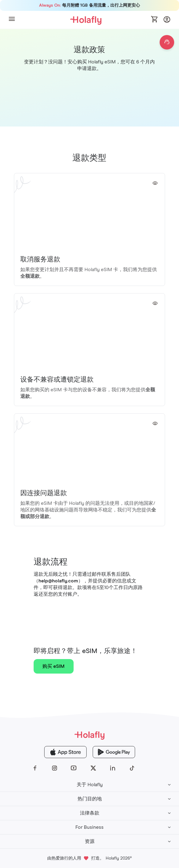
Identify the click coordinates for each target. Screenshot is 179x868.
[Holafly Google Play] (114, 752)
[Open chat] (167, 42)
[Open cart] (155, 20)
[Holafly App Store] (65, 752)
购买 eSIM (53, 666)
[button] (12, 20)
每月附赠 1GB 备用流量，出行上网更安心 (89, 5)
